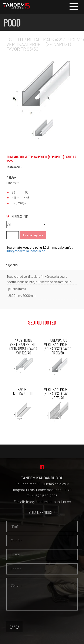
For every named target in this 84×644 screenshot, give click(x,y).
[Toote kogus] (13, 235)
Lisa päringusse (33, 235)
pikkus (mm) (20, 216)
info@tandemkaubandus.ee (26, 251)
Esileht (15, 39)
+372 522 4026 (46, 496)
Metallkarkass (45, 39)
